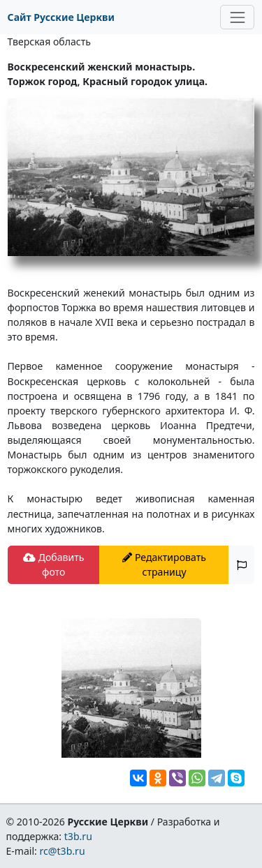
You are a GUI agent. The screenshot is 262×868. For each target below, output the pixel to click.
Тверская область (49, 42)
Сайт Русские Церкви (61, 17)
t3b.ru (78, 836)
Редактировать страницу (164, 564)
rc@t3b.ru (63, 851)
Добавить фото (53, 564)
